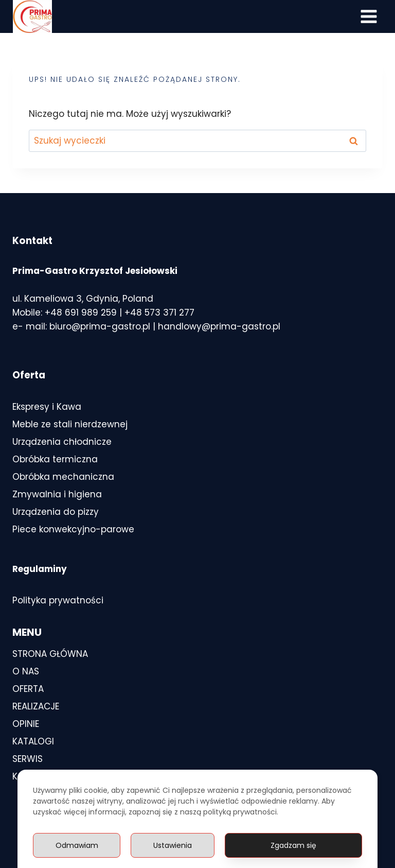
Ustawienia (173, 845)
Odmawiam (77, 845)
